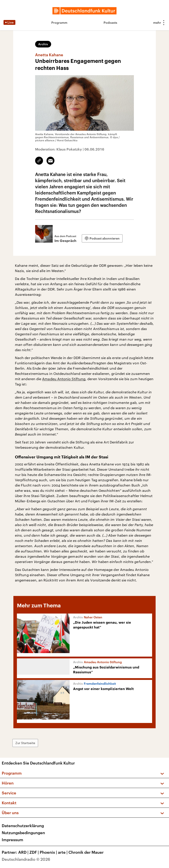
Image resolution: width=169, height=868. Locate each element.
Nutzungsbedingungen (23, 833)
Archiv (43, 44)
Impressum (13, 840)
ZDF (35, 852)
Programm (59, 23)
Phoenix (49, 852)
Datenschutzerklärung (23, 826)
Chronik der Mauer (86, 852)
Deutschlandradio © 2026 (26, 859)
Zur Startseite (25, 743)
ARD (24, 852)
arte (63, 852)
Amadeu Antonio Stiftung (64, 379)
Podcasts (110, 23)
